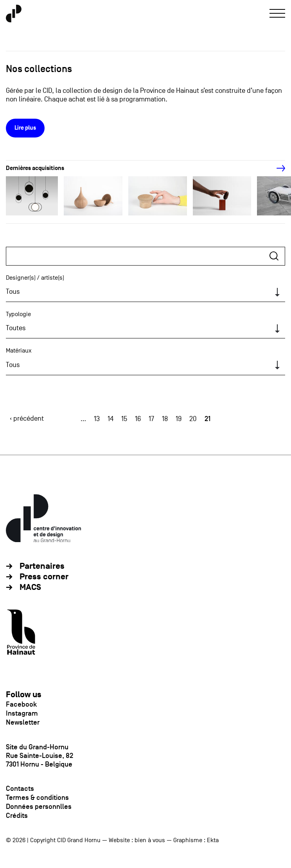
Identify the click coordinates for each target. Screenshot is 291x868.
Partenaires (42, 566)
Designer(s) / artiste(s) (35, 278)
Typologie (18, 314)
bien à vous (150, 840)
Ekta (213, 840)
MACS (30, 587)
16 (138, 419)
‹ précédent (27, 419)
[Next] (277, 168)
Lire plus (25, 128)
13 (97, 419)
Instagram (22, 713)
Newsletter (23, 722)
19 (179, 419)
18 (165, 419)
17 (151, 419)
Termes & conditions (37, 797)
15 (124, 419)
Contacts (20, 788)
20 (193, 419)
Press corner (44, 577)
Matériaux (19, 351)
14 (110, 419)
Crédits (17, 816)
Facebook (21, 704)
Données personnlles (39, 807)
